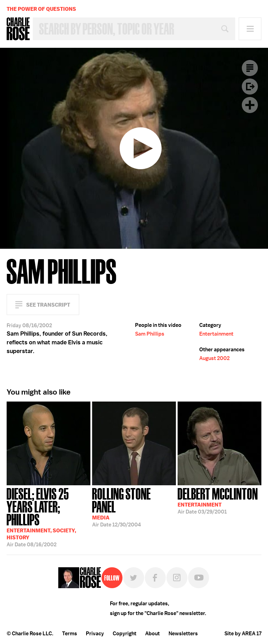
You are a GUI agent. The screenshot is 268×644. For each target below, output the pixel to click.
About (152, 634)
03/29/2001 (218, 500)
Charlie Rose (18, 29)
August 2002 (214, 358)
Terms (70, 634)
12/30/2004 (134, 507)
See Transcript (48, 305)
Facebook (155, 578)
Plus (250, 105)
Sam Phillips (150, 334)
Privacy (95, 634)
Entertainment (216, 334)
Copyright (125, 634)
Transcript (250, 68)
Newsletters (183, 634)
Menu (250, 29)
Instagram (177, 578)
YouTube (199, 578)
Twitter (134, 578)
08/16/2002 (49, 517)
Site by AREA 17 (243, 634)
